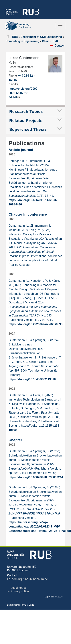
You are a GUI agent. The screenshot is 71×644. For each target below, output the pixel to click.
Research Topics (26, 111)
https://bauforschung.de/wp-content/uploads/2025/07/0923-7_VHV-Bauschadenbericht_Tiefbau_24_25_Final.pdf (40, 527)
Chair (46, 41)
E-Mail (13, 97)
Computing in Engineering (22, 41)
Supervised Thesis (28, 129)
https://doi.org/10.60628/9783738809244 (36, 477)
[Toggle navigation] (60, 26)
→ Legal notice (17, 588)
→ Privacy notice (18, 591)
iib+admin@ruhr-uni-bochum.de (27, 579)
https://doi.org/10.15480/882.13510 (32, 379)
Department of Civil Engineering (41, 37)
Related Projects (26, 121)
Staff (55, 41)
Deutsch (60, 46)
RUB (15, 37)
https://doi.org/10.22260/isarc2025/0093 (35, 324)
